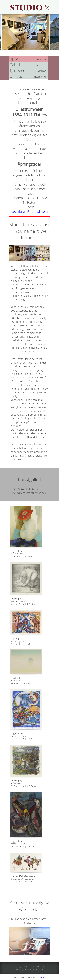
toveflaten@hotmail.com (30, 211)
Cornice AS (40, 977)
